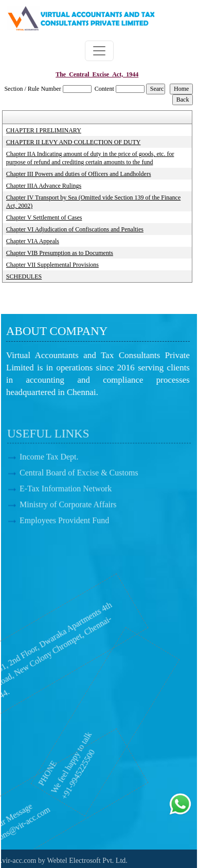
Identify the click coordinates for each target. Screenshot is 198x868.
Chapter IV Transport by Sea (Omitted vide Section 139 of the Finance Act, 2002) (93, 202)
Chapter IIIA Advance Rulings (44, 186)
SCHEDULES (24, 277)
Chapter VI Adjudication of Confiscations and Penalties (75, 229)
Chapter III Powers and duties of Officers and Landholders (79, 174)
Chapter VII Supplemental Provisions (52, 265)
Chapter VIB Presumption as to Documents (60, 253)
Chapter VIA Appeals (33, 241)
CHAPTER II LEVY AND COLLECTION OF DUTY (74, 142)
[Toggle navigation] (99, 51)
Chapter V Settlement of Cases (44, 218)
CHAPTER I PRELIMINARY (44, 130)
